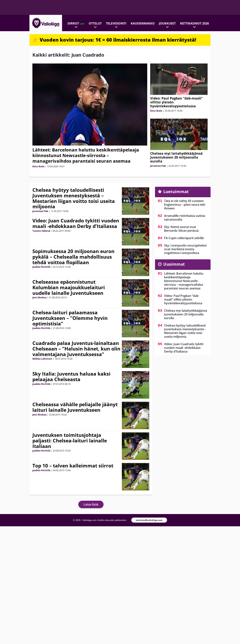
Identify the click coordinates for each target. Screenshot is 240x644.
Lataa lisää (91, 504)
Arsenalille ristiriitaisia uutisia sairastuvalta (185, 218)
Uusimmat (174, 264)
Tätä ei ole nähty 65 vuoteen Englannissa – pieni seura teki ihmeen (185, 205)
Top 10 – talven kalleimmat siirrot (73, 466)
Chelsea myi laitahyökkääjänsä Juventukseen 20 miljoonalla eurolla (176, 157)
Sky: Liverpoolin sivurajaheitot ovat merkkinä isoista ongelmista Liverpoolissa (185, 249)
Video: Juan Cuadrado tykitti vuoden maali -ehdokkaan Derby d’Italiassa (76, 223)
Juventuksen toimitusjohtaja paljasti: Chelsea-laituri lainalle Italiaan (70, 441)
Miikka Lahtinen (42, 359)
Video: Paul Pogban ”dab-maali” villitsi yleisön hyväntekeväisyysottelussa (183, 299)
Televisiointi (116, 23)
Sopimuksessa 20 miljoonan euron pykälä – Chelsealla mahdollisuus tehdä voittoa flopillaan (73, 257)
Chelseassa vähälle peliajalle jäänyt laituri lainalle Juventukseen (75, 407)
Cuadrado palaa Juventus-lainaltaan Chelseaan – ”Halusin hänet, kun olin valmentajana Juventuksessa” (76, 349)
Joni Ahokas (39, 297)
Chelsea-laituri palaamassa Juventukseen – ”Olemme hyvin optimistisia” (70, 318)
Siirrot (76, 23)
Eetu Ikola (38, 166)
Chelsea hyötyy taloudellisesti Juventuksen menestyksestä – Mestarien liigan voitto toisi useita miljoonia (74, 198)
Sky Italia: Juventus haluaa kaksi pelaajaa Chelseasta (71, 376)
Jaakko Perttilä (41, 267)
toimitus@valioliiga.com (149, 520)
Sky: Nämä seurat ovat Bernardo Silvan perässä (181, 229)
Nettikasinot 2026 (194, 23)
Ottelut (95, 23)
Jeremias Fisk (158, 166)
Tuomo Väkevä (41, 231)
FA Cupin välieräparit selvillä (184, 238)
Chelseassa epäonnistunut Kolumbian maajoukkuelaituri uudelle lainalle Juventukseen (69, 287)
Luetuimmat (176, 191)
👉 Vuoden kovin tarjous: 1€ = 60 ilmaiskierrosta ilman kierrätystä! (114, 40)
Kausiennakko (143, 23)
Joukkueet (167, 23)
